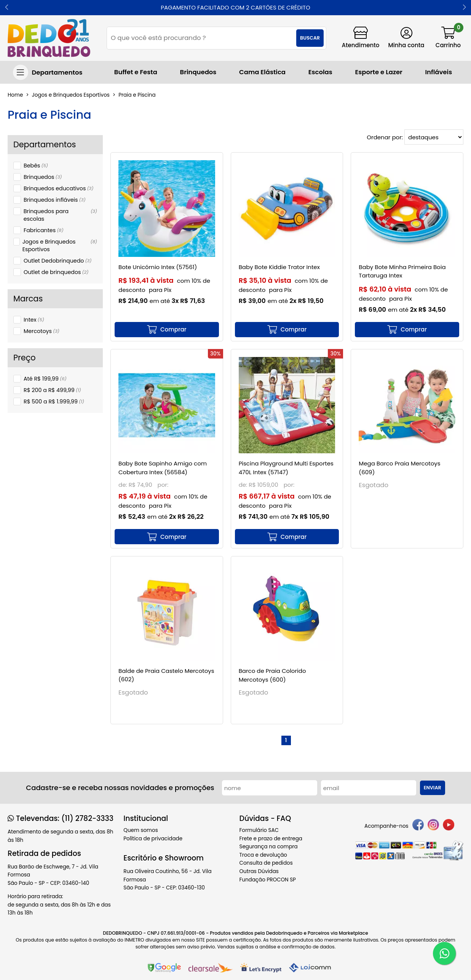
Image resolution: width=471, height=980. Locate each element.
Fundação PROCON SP (268, 880)
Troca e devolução (263, 855)
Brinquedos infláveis (55, 200)
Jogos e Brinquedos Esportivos (60, 245)
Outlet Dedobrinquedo (58, 261)
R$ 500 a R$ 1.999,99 (54, 402)
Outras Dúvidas (259, 871)
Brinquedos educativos (58, 188)
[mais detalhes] (167, 330)
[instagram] (433, 826)
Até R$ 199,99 (45, 379)
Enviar (433, 788)
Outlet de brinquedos (56, 272)
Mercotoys (42, 331)
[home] (49, 38)
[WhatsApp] (444, 953)
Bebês (36, 166)
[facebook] (418, 826)
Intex (34, 320)
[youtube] (449, 826)
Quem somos (141, 830)
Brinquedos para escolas (60, 215)
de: (124, 485)
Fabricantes (44, 230)
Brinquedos (43, 177)
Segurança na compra (269, 847)
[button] (7, 8)
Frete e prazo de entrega (271, 839)
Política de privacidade (153, 839)
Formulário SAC (259, 830)
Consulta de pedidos (266, 863)
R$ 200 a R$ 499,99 (52, 390)
